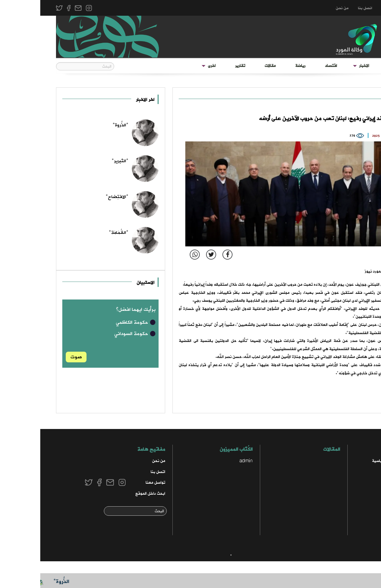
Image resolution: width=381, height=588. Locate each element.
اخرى (171, 66)
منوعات (352, 515)
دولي (350, 100)
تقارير (200, 66)
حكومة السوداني (95, 334)
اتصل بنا (118, 472)
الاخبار (324, 66)
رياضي (353, 526)
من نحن (302, 8)
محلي (354, 504)
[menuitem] (354, 66)
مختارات (352, 494)
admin (206, 461)
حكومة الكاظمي (96, 322)
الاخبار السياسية (345, 461)
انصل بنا (325, 8)
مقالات (230, 66)
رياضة (260, 66)
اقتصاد (291, 66)
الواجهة (354, 66)
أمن (355, 472)
